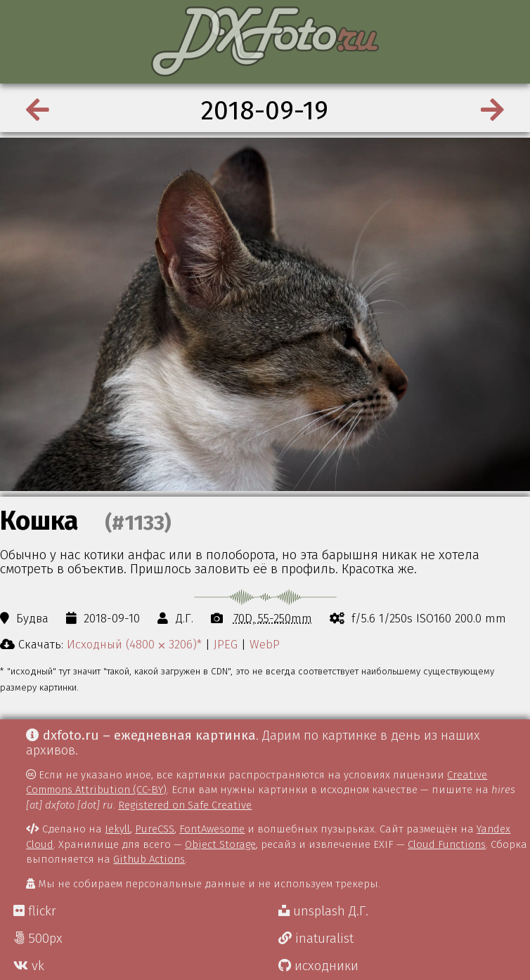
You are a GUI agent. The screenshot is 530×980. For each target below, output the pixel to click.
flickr (35, 911)
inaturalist (316, 939)
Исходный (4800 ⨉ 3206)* (134, 644)
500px (38, 939)
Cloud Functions (447, 844)
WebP (265, 644)
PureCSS (155, 829)
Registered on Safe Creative (185, 805)
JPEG (226, 644)
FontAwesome (212, 829)
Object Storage (220, 844)
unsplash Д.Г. (323, 911)
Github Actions (149, 859)
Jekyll (117, 829)
